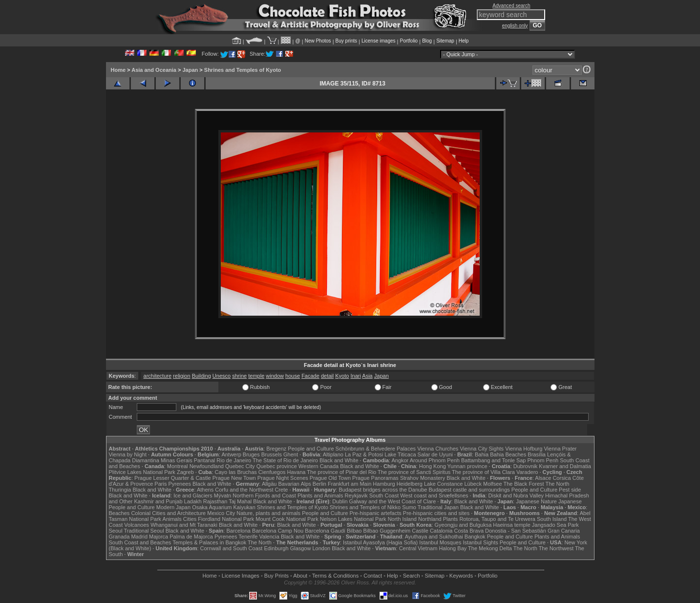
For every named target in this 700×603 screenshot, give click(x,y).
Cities (190, 519)
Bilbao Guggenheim (387, 531)
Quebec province (277, 466)
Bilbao (354, 531)
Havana (297, 472)
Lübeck (473, 484)
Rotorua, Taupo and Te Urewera (497, 519)
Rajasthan (215, 501)
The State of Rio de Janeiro (285, 460)
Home (118, 70)
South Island (552, 519)
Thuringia (120, 490)
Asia (367, 376)
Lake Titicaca (400, 454)
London (321, 548)
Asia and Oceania (154, 70)
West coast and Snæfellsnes (434, 495)
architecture (158, 376)
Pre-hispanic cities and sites (436, 513)
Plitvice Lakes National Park (142, 472)
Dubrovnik (526, 466)
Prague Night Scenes (283, 478)
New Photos (318, 41)
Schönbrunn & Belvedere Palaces (376, 449)
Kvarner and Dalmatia (565, 466)
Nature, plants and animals (268, 513)
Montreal (178, 466)
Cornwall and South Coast (232, 548)
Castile (420, 531)
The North (557, 484)
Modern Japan (173, 507)
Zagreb (185, 472)
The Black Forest (523, 484)
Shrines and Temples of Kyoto (243, 70)
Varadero (527, 472)
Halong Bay (453, 548)
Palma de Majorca (191, 537)
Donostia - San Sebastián (516, 531)
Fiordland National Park (226, 519)
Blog (427, 41)
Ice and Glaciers (193, 495)
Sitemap (445, 41)
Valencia (269, 537)
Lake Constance (444, 484)
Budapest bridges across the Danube (383, 490)
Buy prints (346, 41)
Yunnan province (467, 466)
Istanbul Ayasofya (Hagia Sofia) (380, 542)
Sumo (409, 507)
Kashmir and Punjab (158, 501)
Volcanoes (137, 525)
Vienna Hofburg (524, 449)
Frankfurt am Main (350, 484)
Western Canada (318, 466)
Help (464, 41)
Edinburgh (276, 548)
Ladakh (193, 501)
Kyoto (342, 376)
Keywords (461, 576)
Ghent (291, 454)
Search (412, 576)
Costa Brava (469, 531)
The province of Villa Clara (483, 472)
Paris (160, 484)
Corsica (562, 478)
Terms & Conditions (335, 576)
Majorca (159, 537)
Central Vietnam (418, 548)
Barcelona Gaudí (325, 531)
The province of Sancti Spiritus (414, 472)
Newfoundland (207, 466)
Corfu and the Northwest (244, 490)
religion (181, 376)
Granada (119, 537)
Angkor (400, 460)
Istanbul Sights (481, 542)
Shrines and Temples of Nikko (365, 507)
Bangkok (475, 537)
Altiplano (333, 454)
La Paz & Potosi (364, 454)
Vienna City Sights (482, 449)
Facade (310, 376)
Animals (172, 519)
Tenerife (248, 537)
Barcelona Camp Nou (278, 531)
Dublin (340, 501)
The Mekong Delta (490, 548)
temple (256, 376)
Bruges (251, 454)
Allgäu (269, 484)
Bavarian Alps (295, 484)
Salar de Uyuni (435, 454)
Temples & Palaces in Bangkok (209, 542)
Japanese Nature (536, 501)
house (293, 376)
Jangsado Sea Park (555, 525)
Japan (190, 70)
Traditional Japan (438, 507)
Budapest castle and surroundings (469, 490)
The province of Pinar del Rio (341, 472)
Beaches (119, 513)
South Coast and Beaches (140, 542)
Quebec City (240, 466)
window (275, 376)
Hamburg (384, 484)
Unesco (222, 376)
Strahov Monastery (423, 478)
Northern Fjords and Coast (264, 495)
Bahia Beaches (508, 454)
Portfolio (409, 41)
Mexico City (221, 513)
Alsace (543, 478)
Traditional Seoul (144, 531)
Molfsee (493, 484)
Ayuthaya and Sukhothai (434, 537)
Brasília (537, 454)
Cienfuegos (272, 472)
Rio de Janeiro (234, 460)
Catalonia (441, 531)
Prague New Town (234, 478)
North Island (402, 519)
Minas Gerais (177, 460)
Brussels (272, 454)
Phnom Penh (543, 460)
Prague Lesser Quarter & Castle (173, 478)
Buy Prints (276, 576)
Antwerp (231, 454)
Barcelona (238, 531)
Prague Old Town (330, 478)
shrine (239, 376)
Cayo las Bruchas (236, 472)
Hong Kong (433, 466)
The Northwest (556, 548)
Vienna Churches (438, 449)
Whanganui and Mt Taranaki (184, 525)
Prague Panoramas (375, 478)
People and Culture (311, 449)
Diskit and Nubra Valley (516, 495)
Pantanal (204, 460)
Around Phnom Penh (435, 460)
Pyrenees (179, 484)
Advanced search (511, 6)
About (300, 576)
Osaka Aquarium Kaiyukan (224, 507)
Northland (430, 519)
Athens (205, 490)
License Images (241, 576)
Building (202, 376)
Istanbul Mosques (440, 542)
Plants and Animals (320, 495)
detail (327, 376)
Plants (451, 519)
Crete (282, 490)
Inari (355, 376)
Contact (373, 576)
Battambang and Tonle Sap (494, 460)
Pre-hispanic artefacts (375, 513)
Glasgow (301, 548)
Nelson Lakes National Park (353, 519)
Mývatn (223, 495)
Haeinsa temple (511, 525)
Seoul (116, 531)
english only (515, 26)
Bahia (482, 454)
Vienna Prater (560, 449)
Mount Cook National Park (287, 519)
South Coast (384, 495)
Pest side (570, 490)
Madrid (139, 537)
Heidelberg (410, 484)
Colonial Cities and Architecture (168, 513)
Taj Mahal (240, 501)
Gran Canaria (564, 531)
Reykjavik (356, 495)
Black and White (339, 460)
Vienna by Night (128, 454)
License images (378, 41)
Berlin (319, 484)
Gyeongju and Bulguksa (463, 525)
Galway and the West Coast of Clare (393, 501)
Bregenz (276, 449)
